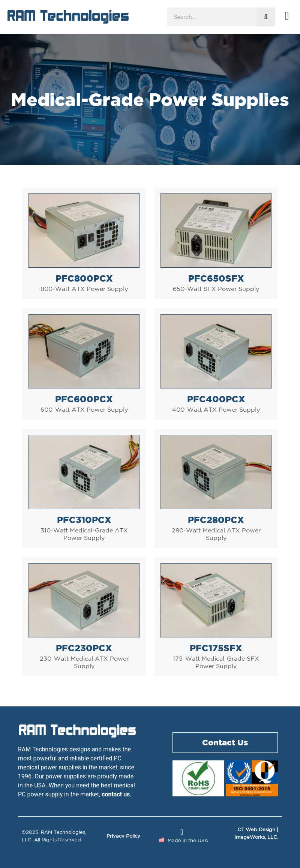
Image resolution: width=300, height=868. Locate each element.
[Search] (266, 17)
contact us (116, 794)
